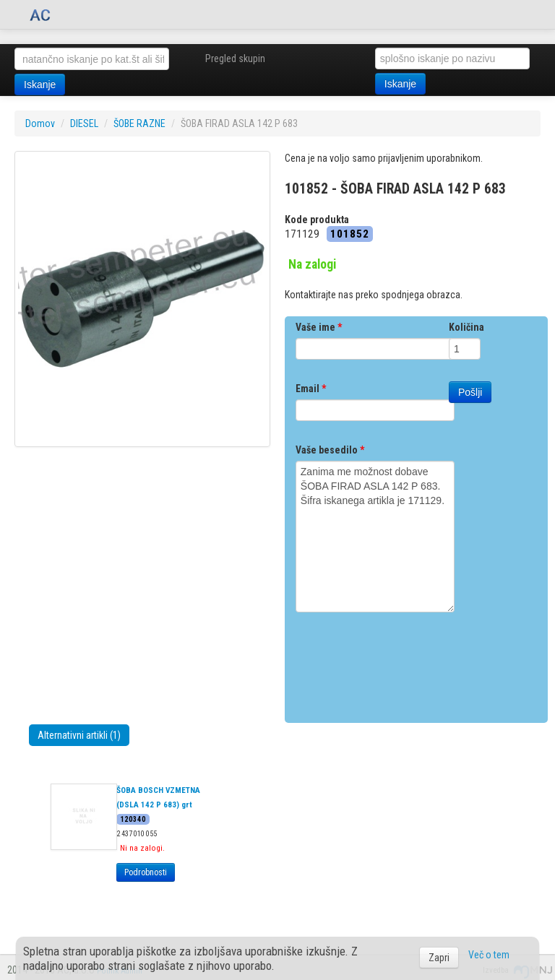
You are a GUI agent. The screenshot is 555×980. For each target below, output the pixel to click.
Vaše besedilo (330, 450)
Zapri (439, 958)
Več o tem (489, 955)
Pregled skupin (235, 58)
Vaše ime (319, 327)
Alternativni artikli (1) (79, 735)
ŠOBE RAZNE (139, 123)
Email (311, 389)
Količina (466, 327)
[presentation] (405, 662)
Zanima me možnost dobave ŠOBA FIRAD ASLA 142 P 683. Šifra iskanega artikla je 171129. (375, 537)
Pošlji (470, 392)
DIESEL (84, 123)
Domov (40, 123)
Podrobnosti (146, 872)
